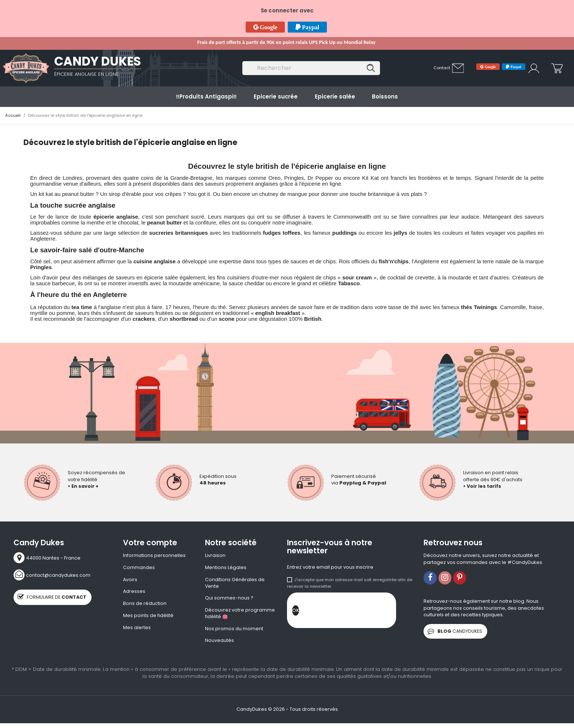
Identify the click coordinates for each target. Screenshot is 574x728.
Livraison (215, 556)
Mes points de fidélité (148, 617)
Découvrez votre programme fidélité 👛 (240, 615)
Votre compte (150, 543)
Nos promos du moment (234, 631)
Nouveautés (219, 643)
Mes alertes (137, 629)
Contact (442, 68)
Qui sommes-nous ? (229, 599)
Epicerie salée (335, 96)
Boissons (385, 96)
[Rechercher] (311, 68)
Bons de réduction (145, 605)
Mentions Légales (226, 568)
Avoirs (130, 580)
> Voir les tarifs (483, 486)
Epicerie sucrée (276, 96)
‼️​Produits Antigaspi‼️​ (206, 96)
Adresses (134, 593)
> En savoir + (83, 486)
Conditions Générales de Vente (235, 584)
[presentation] (355, 612)
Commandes (139, 568)
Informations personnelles (154, 556)
